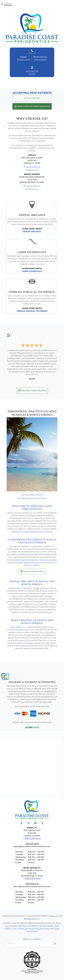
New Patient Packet (32, 71)
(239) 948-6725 (40, 60)
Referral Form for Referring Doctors (32, 106)
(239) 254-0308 (23, 60)
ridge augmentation (48, 560)
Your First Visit (32, 98)
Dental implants (15, 588)
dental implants (33, 643)
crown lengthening (48, 562)
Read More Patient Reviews (32, 390)
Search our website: (32, 939)
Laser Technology (32, 271)
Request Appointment (32, 571)
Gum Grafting (18, 928)
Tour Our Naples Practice (32, 494)
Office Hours (32, 170)
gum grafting (34, 565)
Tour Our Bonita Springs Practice (32, 498)
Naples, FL (54, 916)
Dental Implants (32, 231)
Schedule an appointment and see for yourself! (32, 532)
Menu (7, 4)
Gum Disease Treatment (16, 926)
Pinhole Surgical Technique (32, 311)
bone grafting (15, 560)
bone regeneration (30, 560)
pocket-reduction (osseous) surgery (23, 562)
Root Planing (33, 926)
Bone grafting (16, 627)
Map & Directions (32, 167)
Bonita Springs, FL (32, 919)
